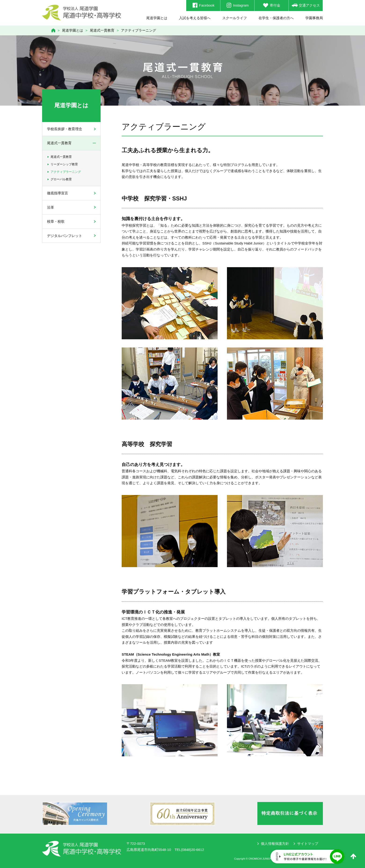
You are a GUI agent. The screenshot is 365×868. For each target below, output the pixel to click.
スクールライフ (235, 18)
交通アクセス (306, 5)
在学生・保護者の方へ (276, 18)
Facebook (203, 5)
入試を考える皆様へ (195, 18)
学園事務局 (314, 18)
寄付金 (272, 5)
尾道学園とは (157, 18)
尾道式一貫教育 (102, 30)
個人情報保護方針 (275, 844)
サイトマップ (308, 844)
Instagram (237, 5)
